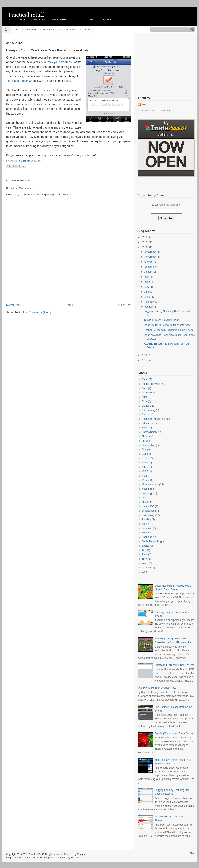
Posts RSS (48, 29)
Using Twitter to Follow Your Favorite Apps (167, 325)
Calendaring (149, 410)
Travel (145, 559)
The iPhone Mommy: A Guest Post (157, 688)
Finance (146, 436)
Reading (146, 520)
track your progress (59, 62)
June (147, 282)
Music (145, 502)
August (149, 272)
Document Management (155, 419)
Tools (145, 555)
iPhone (146, 480)
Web (144, 572)
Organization (149, 511)
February (150, 302)
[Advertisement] (55, 294)
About (17, 29)
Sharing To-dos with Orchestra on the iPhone (169, 330)
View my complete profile (154, 110)
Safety (145, 524)
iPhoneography (150, 485)
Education (147, 423)
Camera (146, 415)
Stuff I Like (31, 29)
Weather (146, 568)
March (148, 297)
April (147, 292)
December (151, 252)
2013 (145, 242)
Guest (145, 454)
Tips (144, 550)
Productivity (148, 515)
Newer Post (13, 305)
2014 (145, 237)
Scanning (147, 528)
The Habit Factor (17, 81)
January (149, 307)
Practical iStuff (26, 15)
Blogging (147, 406)
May (147, 287)
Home (7, 29)
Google (146, 450)
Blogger (81, 854)
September (151, 267)
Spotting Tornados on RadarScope (174, 733)
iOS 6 (145, 467)
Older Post (125, 305)
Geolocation (148, 445)
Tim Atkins (25, 161)
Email (145, 428)
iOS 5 (145, 463)
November (151, 257)
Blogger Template (15, 858)
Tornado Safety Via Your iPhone (161, 320)
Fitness (146, 441)
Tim (144, 104)
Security (146, 533)
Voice (145, 563)
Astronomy (148, 393)
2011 (145, 355)
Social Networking (152, 541)
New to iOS (148, 506)
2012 (145, 247)
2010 (145, 360)
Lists (144, 498)
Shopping (147, 537)
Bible (145, 401)
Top (192, 853)
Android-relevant (151, 384)
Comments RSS (68, 29)
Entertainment (150, 432)
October (149, 262)
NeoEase (75, 858)
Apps (145, 388)
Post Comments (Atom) (37, 312)
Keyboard (147, 489)
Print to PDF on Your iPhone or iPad (175, 665)
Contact (87, 29)
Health (145, 458)
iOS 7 (145, 471)
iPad (144, 476)
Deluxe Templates (45, 858)
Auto (144, 397)
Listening (147, 493)
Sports (145, 546)
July (147, 277)
